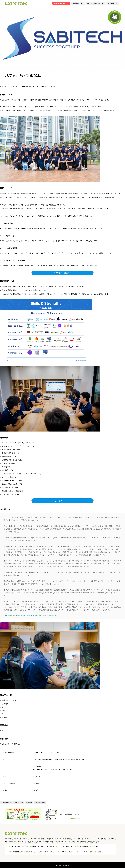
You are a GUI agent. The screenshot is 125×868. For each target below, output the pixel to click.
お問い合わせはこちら (63, 273)
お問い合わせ (113, 3)
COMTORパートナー (86, 852)
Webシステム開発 (6, 803)
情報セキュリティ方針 (34, 852)
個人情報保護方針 (16, 852)
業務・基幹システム (40, 803)
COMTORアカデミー (67, 852)
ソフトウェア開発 (18, 803)
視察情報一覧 (78, 3)
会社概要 (100, 852)
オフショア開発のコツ (66, 846)
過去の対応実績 (82, 846)
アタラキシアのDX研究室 (19, 846)
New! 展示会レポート (61, 3)
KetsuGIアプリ (96, 846)
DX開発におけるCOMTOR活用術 (43, 846)
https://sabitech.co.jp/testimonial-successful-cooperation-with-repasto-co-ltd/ (30, 615)
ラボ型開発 (29, 803)
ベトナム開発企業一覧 (95, 3)
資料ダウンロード (63, 501)
